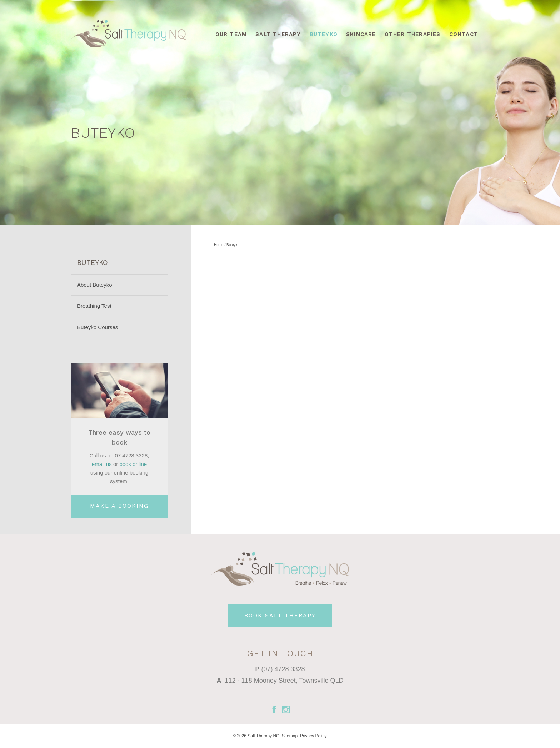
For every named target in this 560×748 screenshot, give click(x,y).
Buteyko (324, 34)
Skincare (361, 34)
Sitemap (290, 736)
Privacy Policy (313, 736)
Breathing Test (94, 306)
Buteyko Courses (97, 327)
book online (133, 464)
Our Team (231, 34)
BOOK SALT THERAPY (280, 615)
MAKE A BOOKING (119, 506)
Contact (464, 34)
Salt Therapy (278, 34)
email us (102, 464)
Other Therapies (413, 34)
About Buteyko (95, 285)
